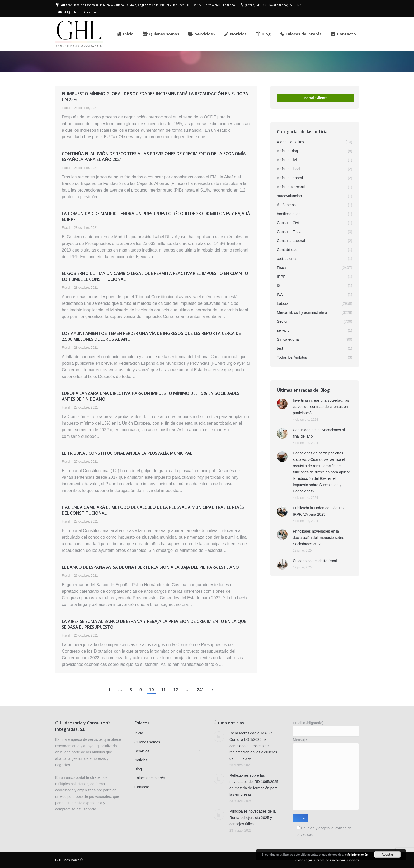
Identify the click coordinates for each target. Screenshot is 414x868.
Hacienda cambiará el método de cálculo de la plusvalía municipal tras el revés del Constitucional (153, 510)
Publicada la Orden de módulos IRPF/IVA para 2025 (319, 511)
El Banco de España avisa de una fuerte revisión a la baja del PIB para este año (150, 567)
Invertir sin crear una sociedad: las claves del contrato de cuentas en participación (321, 407)
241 (201, 690)
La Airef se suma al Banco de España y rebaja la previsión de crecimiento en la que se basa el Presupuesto (154, 624)
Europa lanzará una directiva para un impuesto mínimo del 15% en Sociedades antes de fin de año (151, 396)
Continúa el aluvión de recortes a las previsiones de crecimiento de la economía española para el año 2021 (154, 156)
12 (176, 690)
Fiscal (66, 108)
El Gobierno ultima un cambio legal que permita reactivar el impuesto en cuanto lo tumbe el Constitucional (155, 276)
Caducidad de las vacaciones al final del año (319, 433)
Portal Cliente (316, 98)
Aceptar (387, 855)
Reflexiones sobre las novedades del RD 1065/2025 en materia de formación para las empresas (254, 785)
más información (356, 855)
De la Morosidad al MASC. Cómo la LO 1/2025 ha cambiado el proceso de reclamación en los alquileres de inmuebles (253, 746)
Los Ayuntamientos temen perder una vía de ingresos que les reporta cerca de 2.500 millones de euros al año (151, 336)
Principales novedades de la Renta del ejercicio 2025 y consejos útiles (253, 818)
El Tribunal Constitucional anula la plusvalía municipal (127, 453)
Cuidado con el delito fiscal (315, 561)
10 (152, 690)
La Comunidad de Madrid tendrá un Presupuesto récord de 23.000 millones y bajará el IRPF (156, 216)
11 (164, 690)
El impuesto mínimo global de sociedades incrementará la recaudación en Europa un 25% (155, 97)
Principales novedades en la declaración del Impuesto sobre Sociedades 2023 (319, 538)
